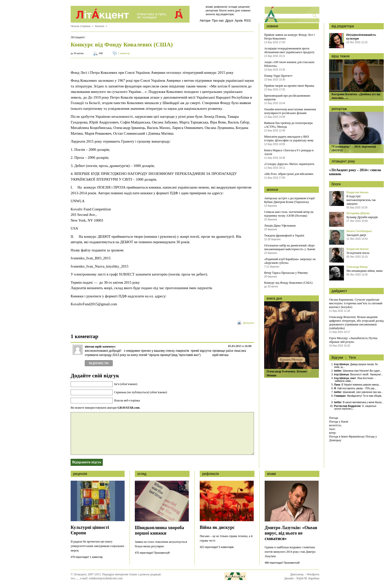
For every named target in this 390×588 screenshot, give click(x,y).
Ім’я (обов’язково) (126, 384)
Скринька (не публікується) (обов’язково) (141, 392)
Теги (352, 357)
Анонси (210, 14)
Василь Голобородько (359, 231)
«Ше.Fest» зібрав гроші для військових (289, 174)
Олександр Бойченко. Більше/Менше (287, 373)
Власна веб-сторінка (127, 400)
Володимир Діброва (358, 213)
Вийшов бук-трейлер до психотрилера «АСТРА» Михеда (288, 125)
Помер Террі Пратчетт (278, 76)
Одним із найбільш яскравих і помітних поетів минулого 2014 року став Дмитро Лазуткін (290, 552)
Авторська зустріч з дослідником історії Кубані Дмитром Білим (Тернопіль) (289, 200)
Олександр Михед (357, 267)
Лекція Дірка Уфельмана (280, 226)
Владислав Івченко (357, 192)
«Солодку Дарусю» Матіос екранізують (289, 164)
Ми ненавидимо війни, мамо (365, 271)
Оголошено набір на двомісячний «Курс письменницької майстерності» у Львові (290, 247)
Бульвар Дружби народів (362, 217)
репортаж (339, 109)
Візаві (209, 7)
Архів (239, 20)
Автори (205, 20)
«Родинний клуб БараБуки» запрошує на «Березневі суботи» (290, 261)
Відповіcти (99, 363)
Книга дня (234, 10)
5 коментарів (226, 547)
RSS (247, 20)
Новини (245, 10)
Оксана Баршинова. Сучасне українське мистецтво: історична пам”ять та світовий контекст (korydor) (356, 303)
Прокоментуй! (162, 553)
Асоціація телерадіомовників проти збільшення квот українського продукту (289, 50)
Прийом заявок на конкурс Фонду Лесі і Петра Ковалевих (290, 37)
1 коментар (124, 53)
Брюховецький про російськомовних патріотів (287, 98)
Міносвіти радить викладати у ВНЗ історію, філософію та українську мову (289, 138)
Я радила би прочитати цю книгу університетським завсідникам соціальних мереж (97, 546)
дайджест (339, 291)
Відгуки (337, 357)
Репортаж (212, 10)
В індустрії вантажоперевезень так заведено (361, 200)
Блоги (223, 10)
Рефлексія (220, 7)
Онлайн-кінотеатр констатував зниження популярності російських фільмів (290, 111)
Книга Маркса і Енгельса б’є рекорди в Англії (289, 152)
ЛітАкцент (77, 37)
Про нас (218, 20)
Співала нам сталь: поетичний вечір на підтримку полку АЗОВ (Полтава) (289, 214)
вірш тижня (341, 56)
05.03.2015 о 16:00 (240, 346)
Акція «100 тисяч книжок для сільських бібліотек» (289, 64)
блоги (336, 184)
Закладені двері (356, 235)
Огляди (233, 7)
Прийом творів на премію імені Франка (289, 86)
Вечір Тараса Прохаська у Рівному (286, 273)
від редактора (343, 26)
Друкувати (248, 323)
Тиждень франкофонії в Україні (284, 235)
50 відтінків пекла (358, 253)
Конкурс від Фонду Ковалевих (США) (288, 283)
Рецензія (244, 7)
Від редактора (225, 14)
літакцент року (343, 161)
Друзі (229, 20)
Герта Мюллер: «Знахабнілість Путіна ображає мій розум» (353, 340)
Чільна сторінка (81, 26)
